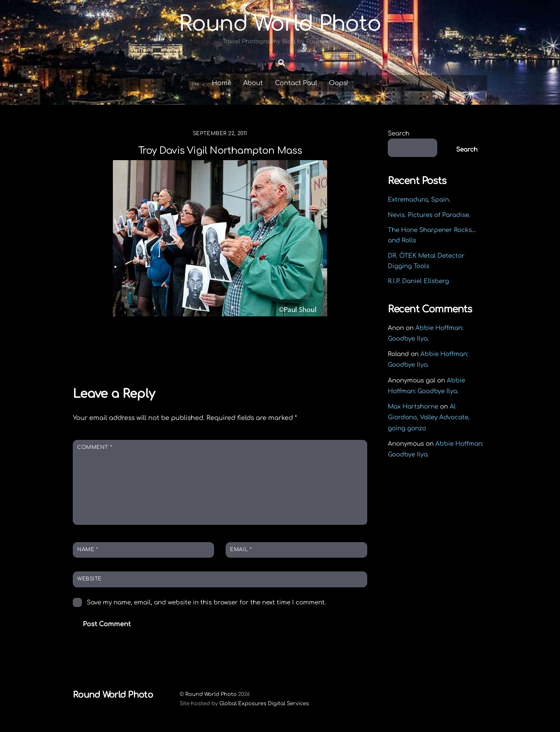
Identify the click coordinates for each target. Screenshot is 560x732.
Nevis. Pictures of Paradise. (429, 216)
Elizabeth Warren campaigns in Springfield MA (144, 355)
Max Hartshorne (413, 408)
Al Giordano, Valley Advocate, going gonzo (429, 418)
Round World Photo (211, 695)
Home (222, 84)
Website (89, 580)
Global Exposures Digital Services (264, 704)
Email (241, 550)
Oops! (339, 84)
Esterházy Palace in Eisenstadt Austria (297, 355)
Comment (94, 448)
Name (87, 550)
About (253, 84)
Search (399, 135)
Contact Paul (296, 84)
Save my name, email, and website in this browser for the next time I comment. (206, 603)
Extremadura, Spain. (419, 201)
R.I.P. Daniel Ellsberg (418, 282)
